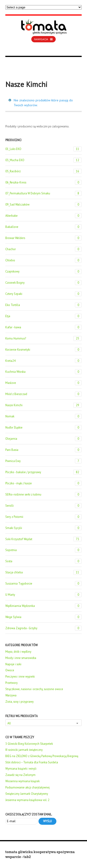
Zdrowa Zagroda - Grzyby (44, 628)
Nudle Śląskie (44, 427)
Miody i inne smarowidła (21, 658)
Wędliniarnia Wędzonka (44, 606)
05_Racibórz (44, 171)
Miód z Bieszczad (44, 394)
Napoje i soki (13, 664)
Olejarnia (44, 439)
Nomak (44, 416)
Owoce (10, 670)
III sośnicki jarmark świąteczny (24, 750)
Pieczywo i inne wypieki (20, 676)
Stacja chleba (44, 572)
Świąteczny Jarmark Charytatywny (27, 794)
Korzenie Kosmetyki (44, 350)
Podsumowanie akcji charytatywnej (27, 787)
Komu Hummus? (44, 338)
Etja (44, 316)
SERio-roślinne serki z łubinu (44, 494)
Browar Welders (44, 238)
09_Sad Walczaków (44, 205)
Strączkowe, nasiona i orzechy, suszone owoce (34, 689)
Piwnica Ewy (44, 461)
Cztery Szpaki (44, 294)
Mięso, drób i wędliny (18, 652)
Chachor (44, 249)
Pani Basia (44, 450)
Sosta (44, 561)
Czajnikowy (44, 271)
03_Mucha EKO (44, 160)
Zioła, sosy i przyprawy (19, 702)
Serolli (44, 506)
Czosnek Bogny (44, 283)
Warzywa (11, 695)
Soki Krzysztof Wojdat (44, 539)
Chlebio (44, 260)
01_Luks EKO (44, 149)
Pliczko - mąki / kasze (44, 483)
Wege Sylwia (44, 617)
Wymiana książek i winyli (21, 768)
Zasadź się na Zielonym (20, 775)
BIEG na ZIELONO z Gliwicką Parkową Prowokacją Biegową (42, 756)
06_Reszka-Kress (44, 182)
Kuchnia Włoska (44, 372)
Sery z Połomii (44, 517)
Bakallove (44, 227)
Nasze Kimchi (44, 405)
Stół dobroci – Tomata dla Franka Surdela (32, 762)
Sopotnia (44, 550)
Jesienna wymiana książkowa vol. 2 (27, 800)
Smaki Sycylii (44, 528)
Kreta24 (44, 361)
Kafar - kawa (44, 327)
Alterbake (44, 216)
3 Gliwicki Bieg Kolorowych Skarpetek (29, 744)
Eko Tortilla (44, 305)
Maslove (44, 383)
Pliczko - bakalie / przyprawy (44, 472)
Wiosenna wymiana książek (23, 781)
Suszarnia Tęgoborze (44, 584)
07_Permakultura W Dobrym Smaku (44, 193)
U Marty (44, 595)
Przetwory (11, 683)
